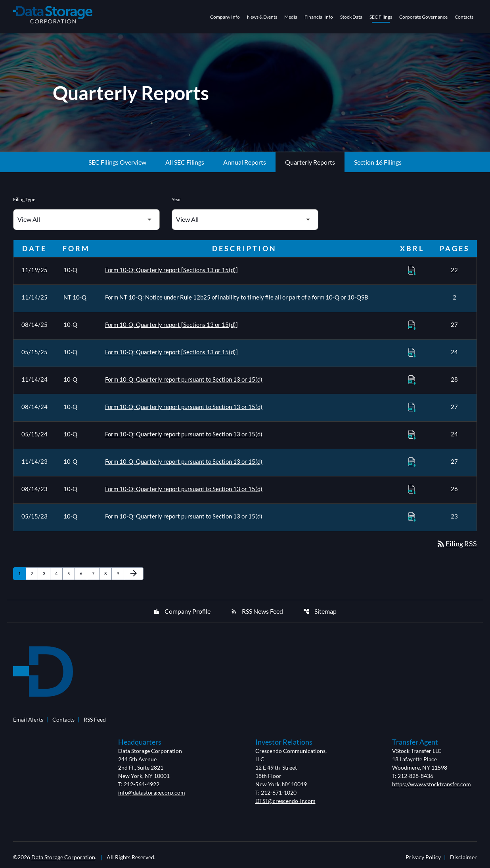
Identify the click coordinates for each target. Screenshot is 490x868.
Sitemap (320, 611)
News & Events (262, 17)
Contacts (464, 17)
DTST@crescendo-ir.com (285, 801)
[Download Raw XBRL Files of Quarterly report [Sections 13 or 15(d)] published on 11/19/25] (412, 270)
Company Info (225, 17)
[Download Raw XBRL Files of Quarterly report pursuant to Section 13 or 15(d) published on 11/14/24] (412, 380)
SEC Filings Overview (117, 162)
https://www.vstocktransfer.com (432, 784)
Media (291, 17)
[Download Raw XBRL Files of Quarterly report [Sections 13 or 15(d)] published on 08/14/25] (412, 325)
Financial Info (319, 17)
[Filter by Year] (245, 220)
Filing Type (24, 199)
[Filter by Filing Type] (86, 220)
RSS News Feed (257, 611)
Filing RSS (457, 543)
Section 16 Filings (378, 162)
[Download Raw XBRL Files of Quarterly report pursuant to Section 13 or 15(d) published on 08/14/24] (412, 407)
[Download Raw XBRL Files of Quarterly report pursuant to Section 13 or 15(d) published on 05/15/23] (412, 517)
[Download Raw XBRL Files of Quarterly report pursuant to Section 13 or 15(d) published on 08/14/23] (412, 489)
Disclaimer (463, 857)
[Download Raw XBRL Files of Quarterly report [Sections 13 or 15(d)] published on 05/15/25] (412, 352)
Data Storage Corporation (63, 857)
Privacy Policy (423, 857)
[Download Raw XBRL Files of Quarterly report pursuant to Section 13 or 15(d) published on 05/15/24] (412, 434)
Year (176, 199)
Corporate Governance (423, 17)
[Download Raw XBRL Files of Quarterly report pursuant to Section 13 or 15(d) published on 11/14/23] (412, 462)
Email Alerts (28, 719)
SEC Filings (381, 17)
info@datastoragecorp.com (152, 792)
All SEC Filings (185, 162)
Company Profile (182, 611)
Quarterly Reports (310, 162)
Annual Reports (245, 162)
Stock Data (351, 17)
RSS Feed (95, 719)
